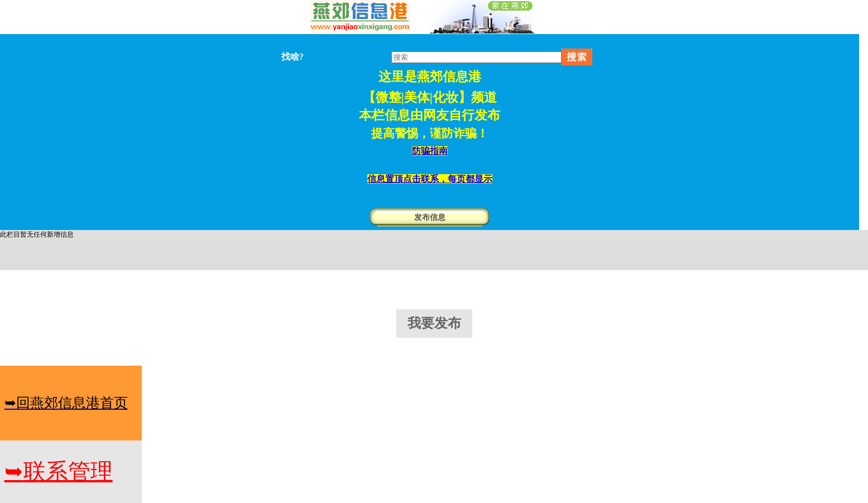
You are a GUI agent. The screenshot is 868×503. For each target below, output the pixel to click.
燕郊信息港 (449, 77)
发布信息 (430, 217)
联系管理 (59, 471)
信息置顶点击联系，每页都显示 (430, 179)
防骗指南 (430, 151)
